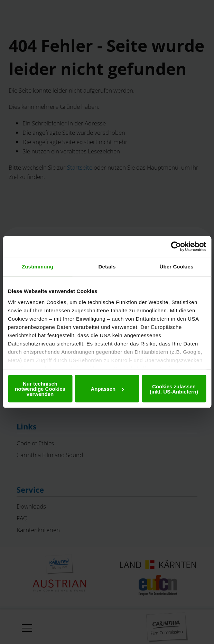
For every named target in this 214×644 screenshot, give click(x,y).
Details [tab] (107, 267)
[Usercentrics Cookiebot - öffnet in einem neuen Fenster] (176, 247)
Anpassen (107, 389)
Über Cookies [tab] (177, 267)
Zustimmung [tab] (38, 267)
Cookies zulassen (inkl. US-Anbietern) (174, 389)
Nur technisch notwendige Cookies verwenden (40, 389)
